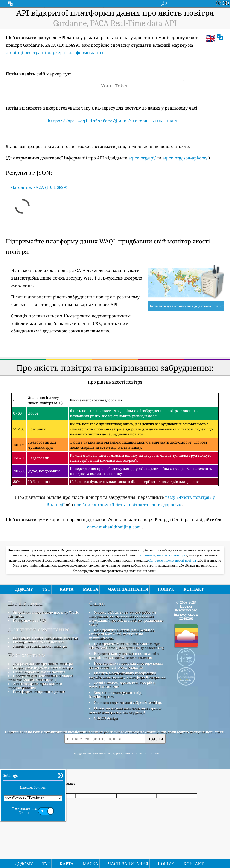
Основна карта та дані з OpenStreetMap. (128, 702)
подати (155, 739)
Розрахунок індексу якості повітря (43, 668)
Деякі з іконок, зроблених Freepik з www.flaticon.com (122, 685)
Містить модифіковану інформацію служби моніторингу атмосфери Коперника (127, 675)
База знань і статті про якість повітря (45, 638)
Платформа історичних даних (39, 692)
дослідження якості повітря (39, 629)
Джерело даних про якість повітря (43, 664)
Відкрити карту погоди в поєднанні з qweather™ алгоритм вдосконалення (124, 655)
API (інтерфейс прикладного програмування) (35, 686)
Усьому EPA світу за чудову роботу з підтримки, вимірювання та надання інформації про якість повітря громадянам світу (126, 618)
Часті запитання (27, 655)
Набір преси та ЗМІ (29, 620)
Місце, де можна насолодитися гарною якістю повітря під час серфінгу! (125, 710)
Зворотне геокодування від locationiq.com (115, 694)
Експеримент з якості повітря (39, 642)
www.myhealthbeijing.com (114, 527)
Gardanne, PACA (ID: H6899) (39, 187)
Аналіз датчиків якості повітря (40, 646)
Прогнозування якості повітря (39, 672)
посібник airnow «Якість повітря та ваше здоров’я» (127, 505)
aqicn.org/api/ (142, 158)
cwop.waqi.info (130, 667)
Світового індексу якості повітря (162, 555)
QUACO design (106, 718)
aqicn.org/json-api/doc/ (185, 158)
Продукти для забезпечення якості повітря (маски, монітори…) (40, 678)
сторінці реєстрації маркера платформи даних (55, 52)
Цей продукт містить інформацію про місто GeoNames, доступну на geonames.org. (127, 646)
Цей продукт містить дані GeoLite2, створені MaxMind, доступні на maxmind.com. (122, 634)
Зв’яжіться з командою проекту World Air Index (44, 614)
